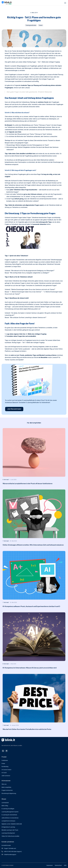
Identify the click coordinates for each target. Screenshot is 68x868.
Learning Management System (10, 812)
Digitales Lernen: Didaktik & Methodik (12, 824)
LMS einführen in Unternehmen (10, 818)
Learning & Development (8, 833)
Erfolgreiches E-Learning (8, 827)
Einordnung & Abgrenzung (9, 793)
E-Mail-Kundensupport (10, 855)
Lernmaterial (5, 803)
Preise (3, 764)
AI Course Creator (6, 770)
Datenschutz (58, 865)
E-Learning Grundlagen (8, 809)
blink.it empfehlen (6, 787)
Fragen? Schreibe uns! (10, 848)
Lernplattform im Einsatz (8, 821)
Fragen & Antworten (7, 790)
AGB (65, 865)
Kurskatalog (5, 767)
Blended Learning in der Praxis (10, 830)
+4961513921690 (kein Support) (13, 852)
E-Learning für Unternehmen (9, 815)
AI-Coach (4, 773)
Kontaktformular (6, 845)
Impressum (50, 865)
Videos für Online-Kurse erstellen (10, 836)
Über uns (4, 784)
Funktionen (5, 760)
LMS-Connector (6, 776)
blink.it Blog (5, 806)
